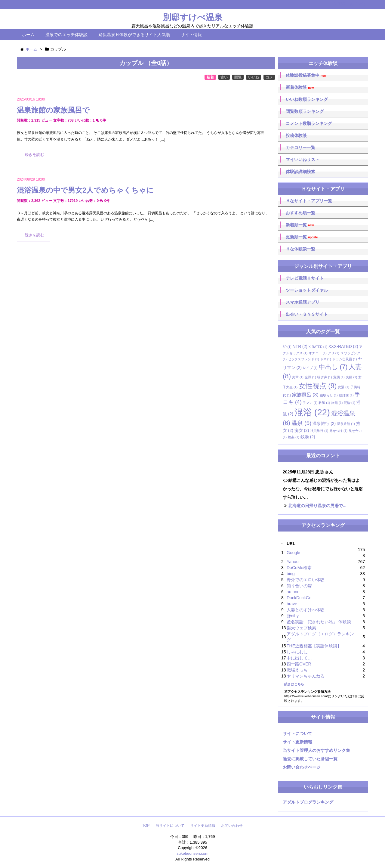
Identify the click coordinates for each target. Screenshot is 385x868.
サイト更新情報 (297, 742)
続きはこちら (294, 684)
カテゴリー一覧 (300, 147)
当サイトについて (170, 826)
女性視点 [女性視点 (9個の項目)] (318, 386)
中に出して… (299, 658)
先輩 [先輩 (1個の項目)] (298, 377)
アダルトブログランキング (308, 802)
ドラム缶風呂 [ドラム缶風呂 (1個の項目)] (345, 359)
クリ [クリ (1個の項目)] (334, 353)
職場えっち (297, 670)
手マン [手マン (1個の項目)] (310, 403)
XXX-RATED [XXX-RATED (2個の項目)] (343, 346)
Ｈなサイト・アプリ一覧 (309, 201)
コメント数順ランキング (309, 123)
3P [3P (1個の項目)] (287, 347)
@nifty (293, 616)
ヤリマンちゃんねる (306, 676)
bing (291, 574)
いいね (254, 77)
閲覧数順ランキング (305, 111)
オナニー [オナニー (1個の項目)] (318, 353)
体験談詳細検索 (300, 172)
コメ (269, 77)
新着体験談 (300, 87)
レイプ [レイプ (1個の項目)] (310, 368)
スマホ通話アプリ (303, 302)
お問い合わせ (232, 826)
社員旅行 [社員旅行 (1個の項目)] (319, 431)
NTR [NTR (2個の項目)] (300, 346)
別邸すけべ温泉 (193, 17)
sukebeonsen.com (192, 853)
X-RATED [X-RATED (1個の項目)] (318, 347)
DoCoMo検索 (299, 568)
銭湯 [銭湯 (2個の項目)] (308, 437)
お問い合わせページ (302, 767)
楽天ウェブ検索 (301, 628)
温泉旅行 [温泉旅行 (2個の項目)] (324, 423)
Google (293, 553)
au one (293, 592)
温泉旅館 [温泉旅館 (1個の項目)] (346, 424)
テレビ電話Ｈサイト (305, 278)
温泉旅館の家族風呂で (53, 110)
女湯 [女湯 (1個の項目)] (343, 387)
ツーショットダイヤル (307, 290)
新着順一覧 (300, 225)
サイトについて (297, 733)
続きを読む (34, 155)
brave (292, 604)
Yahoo (293, 562)
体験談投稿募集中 (306, 75)
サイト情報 (191, 35)
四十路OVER (299, 664)
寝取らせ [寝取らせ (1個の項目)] (329, 395)
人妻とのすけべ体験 (306, 610)
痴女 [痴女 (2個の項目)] (302, 430)
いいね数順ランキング (307, 99)
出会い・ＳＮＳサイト (307, 314)
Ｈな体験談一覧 (300, 249)
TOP (146, 826)
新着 (210, 77)
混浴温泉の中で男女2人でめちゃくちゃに (85, 190)
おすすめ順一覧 (300, 213)
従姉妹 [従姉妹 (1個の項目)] (346, 395)
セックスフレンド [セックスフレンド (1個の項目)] (303, 359)
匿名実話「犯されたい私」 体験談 (319, 622)
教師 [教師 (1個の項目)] (324, 403)
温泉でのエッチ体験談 (66, 35)
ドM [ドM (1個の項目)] (326, 359)
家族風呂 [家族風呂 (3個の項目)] (305, 395)
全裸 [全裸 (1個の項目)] (310, 377)
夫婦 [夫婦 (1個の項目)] (351, 377)
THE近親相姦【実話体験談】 (314, 646)
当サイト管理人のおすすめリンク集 (316, 750)
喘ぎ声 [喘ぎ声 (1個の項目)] (325, 377)
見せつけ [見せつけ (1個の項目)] (338, 431)
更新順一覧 (302, 237)
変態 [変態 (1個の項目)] (339, 377)
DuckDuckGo (299, 598)
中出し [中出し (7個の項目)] (333, 367)
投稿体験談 (296, 135)
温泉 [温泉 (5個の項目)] (302, 423)
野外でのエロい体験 (306, 580)
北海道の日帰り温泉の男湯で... (317, 506)
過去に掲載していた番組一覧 (310, 759)
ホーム (28, 35)
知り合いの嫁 (299, 586)
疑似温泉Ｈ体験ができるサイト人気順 (134, 35)
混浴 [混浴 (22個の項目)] (312, 412)
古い (224, 77)
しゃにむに (297, 652)
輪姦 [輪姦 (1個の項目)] (294, 437)
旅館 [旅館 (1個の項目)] (337, 403)
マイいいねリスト (303, 160)
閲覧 (238, 77)
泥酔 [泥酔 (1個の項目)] (350, 403)
